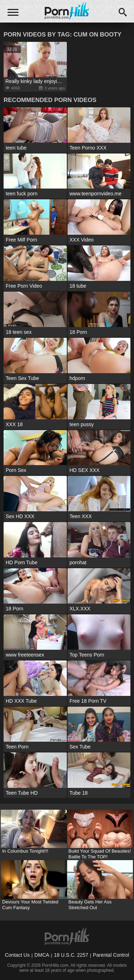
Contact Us (17, 955)
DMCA (42, 955)
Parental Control (111, 955)
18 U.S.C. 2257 (71, 955)
